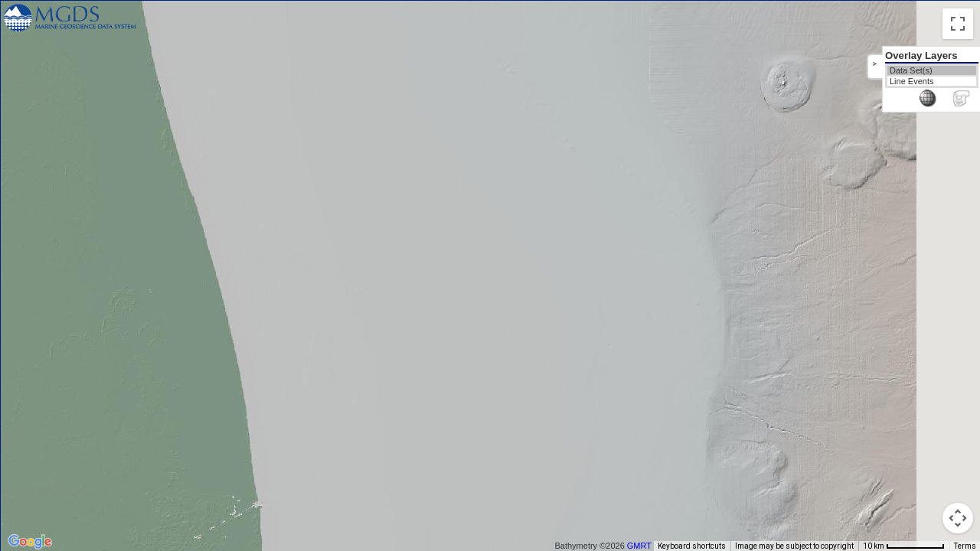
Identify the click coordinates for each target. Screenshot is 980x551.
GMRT (645, 546)
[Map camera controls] (958, 518)
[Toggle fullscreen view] (958, 24)
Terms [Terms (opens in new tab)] (965, 546)
